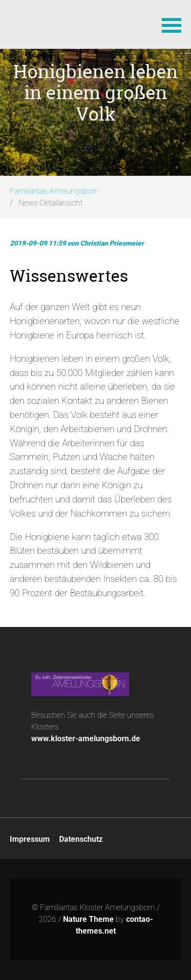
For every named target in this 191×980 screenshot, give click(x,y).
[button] (171, 24)
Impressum (30, 839)
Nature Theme (88, 919)
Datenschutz (81, 839)
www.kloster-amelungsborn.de (86, 739)
